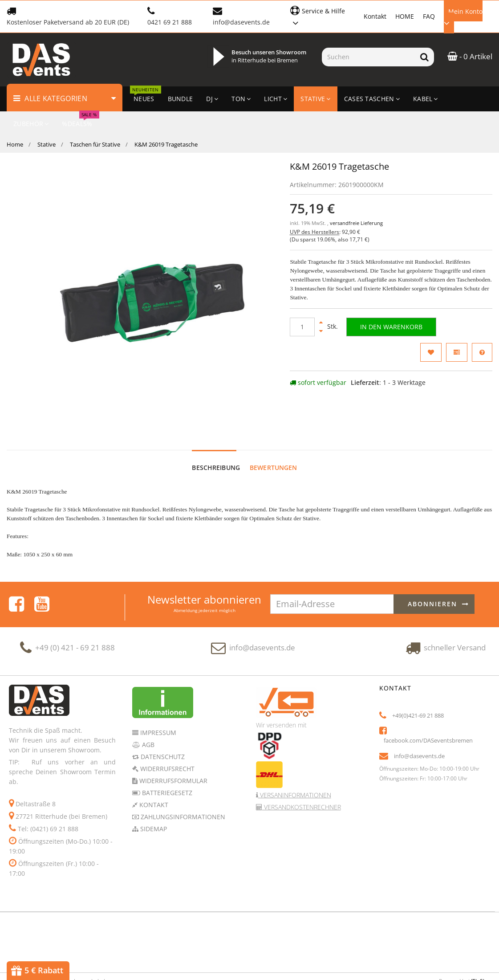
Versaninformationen (295, 761)
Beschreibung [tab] (216, 434)
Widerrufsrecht (166, 734)
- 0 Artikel (470, 56)
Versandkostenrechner (302, 773)
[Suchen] (368, 57)
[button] (323, 16)
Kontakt (375, 16)
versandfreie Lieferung (356, 223)
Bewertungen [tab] (274, 434)
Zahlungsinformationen (182, 782)
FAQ (429, 16)
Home (15, 144)
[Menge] (302, 327)
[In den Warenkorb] (391, 327)
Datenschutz (162, 722)
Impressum (157, 698)
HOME (405, 16)
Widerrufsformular (172, 746)
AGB (147, 710)
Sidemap (153, 794)
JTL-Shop (482, 947)
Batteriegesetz (166, 758)
